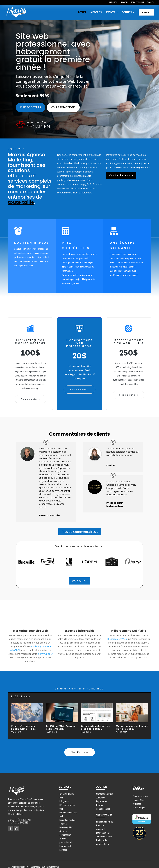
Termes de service (104, 831)
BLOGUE (125, 2)
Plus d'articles (80, 747)
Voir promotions (63, 105)
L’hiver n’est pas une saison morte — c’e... (24, 725)
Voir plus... (79, 578)
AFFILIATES (114, 2)
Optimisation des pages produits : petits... (95, 725)
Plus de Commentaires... (80, 529)
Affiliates (137, 798)
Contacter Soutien (105, 789)
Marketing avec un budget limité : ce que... (132, 725)
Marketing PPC (66, 822)
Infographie (65, 796)
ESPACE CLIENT (138, 2)
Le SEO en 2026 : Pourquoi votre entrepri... (61, 725)
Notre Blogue (139, 802)
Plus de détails (31, 105)
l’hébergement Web (117, 636)
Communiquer (45, 651)
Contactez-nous (121, 173)
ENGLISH (151, 2)
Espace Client (139, 795)
